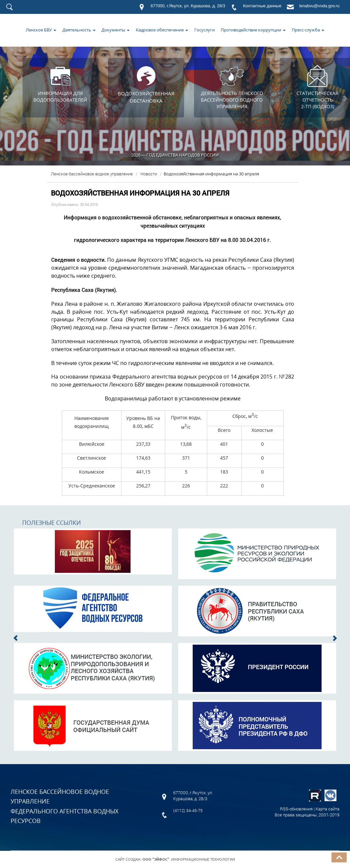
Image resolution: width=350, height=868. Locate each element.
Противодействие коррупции (253, 30)
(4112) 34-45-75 (188, 810)
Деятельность (79, 30)
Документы (116, 30)
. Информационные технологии (189, 859)
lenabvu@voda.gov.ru (319, 6)
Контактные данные (262, 6)
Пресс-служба (308, 30)
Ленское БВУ (41, 30)
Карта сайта (328, 809)
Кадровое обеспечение (162, 30)
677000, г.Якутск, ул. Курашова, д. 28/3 (188, 6)
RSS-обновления (296, 809)
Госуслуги (205, 30)
